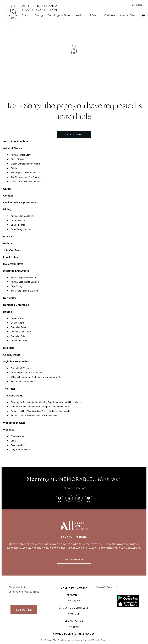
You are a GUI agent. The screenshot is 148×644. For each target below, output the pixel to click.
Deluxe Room (17, 323)
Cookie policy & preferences (21, 202)
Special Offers (128, 15)
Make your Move (13, 264)
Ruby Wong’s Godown (21, 229)
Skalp (13, 441)
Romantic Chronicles (16, 305)
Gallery (8, 243)
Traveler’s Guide (13, 396)
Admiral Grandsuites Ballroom (25, 282)
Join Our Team (12, 250)
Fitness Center (18, 436)
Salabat (14, 168)
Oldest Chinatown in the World (25, 164)
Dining (39, 15)
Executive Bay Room (21, 332)
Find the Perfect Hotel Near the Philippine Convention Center (40, 407)
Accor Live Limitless (16, 141)
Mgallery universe (74, 588)
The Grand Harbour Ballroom (25, 291)
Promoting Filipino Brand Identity (26, 373)
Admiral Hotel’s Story (21, 155)
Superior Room (18, 318)
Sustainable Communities (23, 382)
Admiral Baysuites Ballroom (24, 277)
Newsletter (10, 298)
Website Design (100, 640)
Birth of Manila (18, 159)
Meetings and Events (87, 15)
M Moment (74, 595)
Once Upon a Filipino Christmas (26, 182)
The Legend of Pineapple (23, 173)
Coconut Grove (18, 220)
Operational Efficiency (21, 368)
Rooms (26, 15)
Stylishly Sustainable (16, 361)
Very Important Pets (20, 450)
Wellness (110, 15)
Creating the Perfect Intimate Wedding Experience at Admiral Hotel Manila (46, 402)
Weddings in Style (58, 15)
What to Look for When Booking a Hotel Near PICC (35, 416)
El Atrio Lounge (18, 225)
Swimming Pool (18, 445)
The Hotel (9, 389)
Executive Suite (18, 336)
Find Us (8, 236)
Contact (8, 196)
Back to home (74, 135)
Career (7, 189)
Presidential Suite (19, 341)
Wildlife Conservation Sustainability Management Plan (37, 377)
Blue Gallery (17, 286)
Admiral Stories (13, 148)
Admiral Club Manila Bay (23, 216)
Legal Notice (11, 257)
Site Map (9, 348)
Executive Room (19, 327)
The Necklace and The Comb (25, 177)
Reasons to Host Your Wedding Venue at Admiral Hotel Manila (40, 411)
